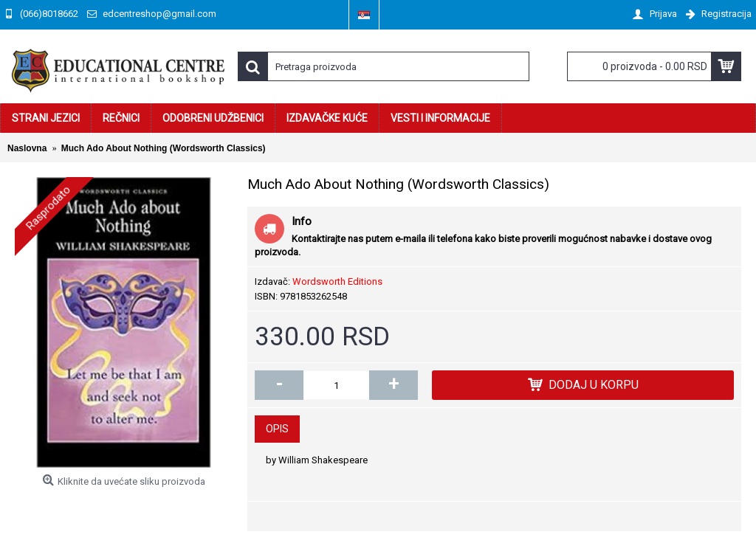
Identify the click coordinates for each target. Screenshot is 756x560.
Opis (277, 429)
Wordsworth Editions (337, 281)
